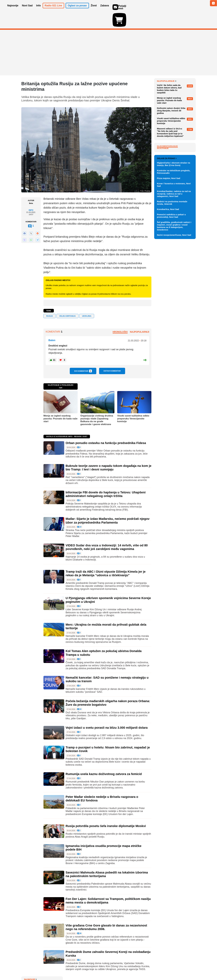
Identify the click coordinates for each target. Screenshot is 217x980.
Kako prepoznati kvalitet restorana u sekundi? (172, 111)
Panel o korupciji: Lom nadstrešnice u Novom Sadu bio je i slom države (175, 82)
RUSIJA (50, 300)
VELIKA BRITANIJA (67, 300)
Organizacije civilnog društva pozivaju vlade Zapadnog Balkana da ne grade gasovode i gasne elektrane (97, 404)
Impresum (62, 970)
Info (31, 194)
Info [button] (39, 9)
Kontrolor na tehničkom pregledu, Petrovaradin (174, 298)
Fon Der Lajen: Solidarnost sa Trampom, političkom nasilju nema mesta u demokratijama (108, 885)
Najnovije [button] (13, 9)
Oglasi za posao (167, 284)
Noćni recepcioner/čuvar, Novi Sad (174, 361)
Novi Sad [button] (27, 9)
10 (79, 511)
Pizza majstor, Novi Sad (169, 304)
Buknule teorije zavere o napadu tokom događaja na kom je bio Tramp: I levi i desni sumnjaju (108, 452)
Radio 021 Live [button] (53, 9)
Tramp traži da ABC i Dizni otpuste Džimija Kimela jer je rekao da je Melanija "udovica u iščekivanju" (106, 557)
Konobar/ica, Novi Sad (168, 335)
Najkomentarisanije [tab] (167, 206)
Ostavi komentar (112, 355)
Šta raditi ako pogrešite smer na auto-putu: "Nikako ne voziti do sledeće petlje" (175, 102)
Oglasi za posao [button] (77, 9)
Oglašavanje (39, 970)
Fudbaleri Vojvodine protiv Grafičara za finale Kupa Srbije (175, 127)
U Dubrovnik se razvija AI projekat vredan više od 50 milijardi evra (173, 92)
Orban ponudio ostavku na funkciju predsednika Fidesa (106, 427)
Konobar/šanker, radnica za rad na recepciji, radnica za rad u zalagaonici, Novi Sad (174, 320)
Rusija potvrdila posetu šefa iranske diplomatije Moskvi (106, 810)
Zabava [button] (105, 9)
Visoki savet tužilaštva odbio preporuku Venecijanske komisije (133, 403)
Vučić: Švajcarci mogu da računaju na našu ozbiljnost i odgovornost (174, 72)
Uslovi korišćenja (77, 970)
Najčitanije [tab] (163, 209)
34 (79, 693)
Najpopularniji (139, 316)
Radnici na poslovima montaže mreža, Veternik (172, 329)
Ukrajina (87, 300)
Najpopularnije (167, 141)
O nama (27, 970)
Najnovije (163, 65)
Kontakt (52, 970)
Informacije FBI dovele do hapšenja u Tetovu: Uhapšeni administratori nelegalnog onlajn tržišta (106, 478)
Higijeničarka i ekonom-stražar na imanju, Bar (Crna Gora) (173, 290)
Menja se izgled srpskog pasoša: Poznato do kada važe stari (60, 403)
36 (79, 917)
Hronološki (120, 316)
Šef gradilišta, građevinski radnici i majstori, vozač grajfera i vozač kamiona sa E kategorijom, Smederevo (174, 352)
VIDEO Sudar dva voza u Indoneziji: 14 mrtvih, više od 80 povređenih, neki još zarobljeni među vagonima (107, 531)
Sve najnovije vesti (182, 133)
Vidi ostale (187, 275)
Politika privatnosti (97, 970)
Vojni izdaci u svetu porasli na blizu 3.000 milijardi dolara (107, 711)
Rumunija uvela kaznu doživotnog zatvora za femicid (104, 758)
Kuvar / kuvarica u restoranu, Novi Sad (174, 311)
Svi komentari (83, 355)
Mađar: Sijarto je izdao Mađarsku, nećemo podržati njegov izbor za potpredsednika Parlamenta (108, 505)
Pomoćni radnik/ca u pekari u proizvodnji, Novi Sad (171, 342)
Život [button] (94, 9)
